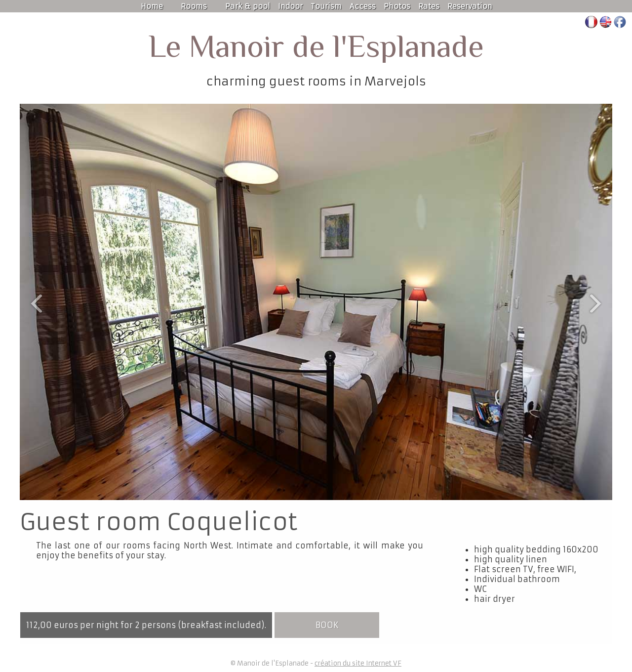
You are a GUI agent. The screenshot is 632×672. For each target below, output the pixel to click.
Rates (429, 6)
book (327, 625)
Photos (397, 6)
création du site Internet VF (358, 663)
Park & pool (248, 6)
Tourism (326, 6)
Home (152, 6)
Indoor (290, 6)
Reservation (470, 6)
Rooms (194, 6)
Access (363, 6)
